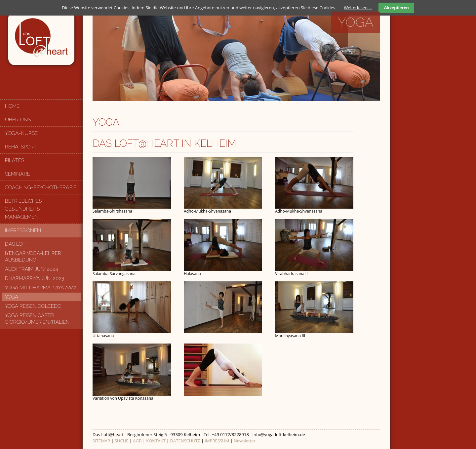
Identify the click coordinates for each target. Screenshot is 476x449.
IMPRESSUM (217, 441)
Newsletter (245, 441)
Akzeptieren (396, 8)
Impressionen (23, 230)
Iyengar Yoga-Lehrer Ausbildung (33, 257)
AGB (137, 441)
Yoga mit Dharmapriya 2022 (41, 288)
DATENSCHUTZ (185, 441)
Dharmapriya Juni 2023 (35, 278)
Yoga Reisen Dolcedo (33, 306)
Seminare (18, 174)
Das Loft (17, 244)
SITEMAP (101, 441)
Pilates (15, 160)
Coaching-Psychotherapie (41, 187)
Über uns (18, 120)
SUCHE (122, 441)
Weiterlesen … (358, 8)
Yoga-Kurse (21, 133)
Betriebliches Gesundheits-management (23, 209)
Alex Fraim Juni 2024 (32, 269)
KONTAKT (156, 441)
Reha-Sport (21, 147)
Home (12, 106)
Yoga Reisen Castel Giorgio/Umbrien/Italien (37, 319)
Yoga (12, 297)
